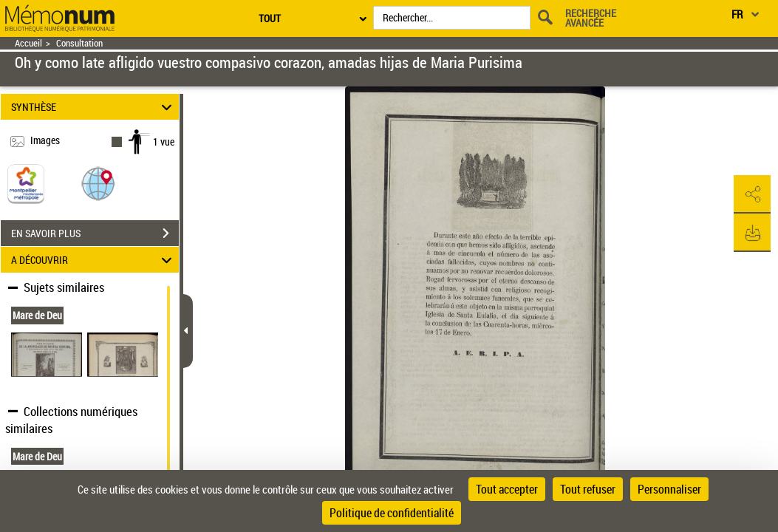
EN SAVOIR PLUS (95, 233)
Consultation (79, 43)
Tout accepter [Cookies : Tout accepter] (507, 489)
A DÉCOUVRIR (94, 260)
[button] (98, 183)
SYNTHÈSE (94, 107)
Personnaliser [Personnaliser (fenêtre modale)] (669, 489)
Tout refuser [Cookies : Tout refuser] (588, 489)
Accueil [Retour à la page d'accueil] (28, 43)
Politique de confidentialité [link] (392, 513)
